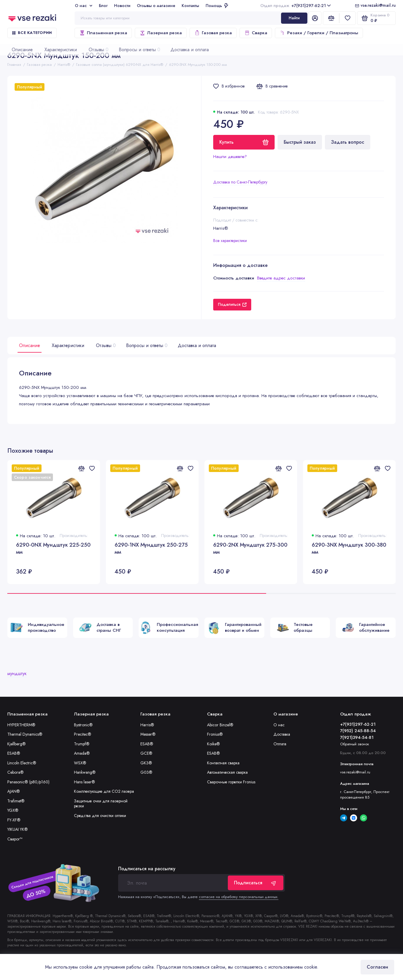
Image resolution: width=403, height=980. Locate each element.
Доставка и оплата (197, 345)
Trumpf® (82, 744)
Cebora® (15, 772)
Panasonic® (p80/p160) (28, 782)
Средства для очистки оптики (100, 816)
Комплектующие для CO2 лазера (104, 791)
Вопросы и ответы (146, 345)
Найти (294, 18)
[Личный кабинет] (315, 18)
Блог (103, 6)
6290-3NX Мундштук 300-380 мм (349, 549)
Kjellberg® (17, 744)
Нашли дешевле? (230, 157)
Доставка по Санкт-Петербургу (240, 182)
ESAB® (14, 753)
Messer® (148, 734)
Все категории (32, 33)
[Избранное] (347, 18)
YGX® (13, 810)
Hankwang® (85, 772)
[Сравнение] (331, 18)
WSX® (80, 763)
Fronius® (215, 734)
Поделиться (232, 304)
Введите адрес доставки (281, 278)
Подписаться (256, 883)
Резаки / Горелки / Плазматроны (319, 33)
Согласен (377, 967)
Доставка (282, 734)
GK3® (146, 763)
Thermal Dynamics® (25, 734)
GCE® (146, 753)
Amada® (82, 753)
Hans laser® (85, 782)
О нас (84, 6)
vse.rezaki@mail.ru (378, 6)
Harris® (147, 725)
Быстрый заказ (300, 142)
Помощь (217, 6)
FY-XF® (14, 820)
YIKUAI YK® (18, 829)
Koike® (213, 744)
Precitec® (83, 734)
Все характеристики (230, 241)
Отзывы (105, 345)
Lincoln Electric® (22, 763)
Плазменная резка (103, 33)
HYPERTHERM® (21, 725)
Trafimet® (16, 801)
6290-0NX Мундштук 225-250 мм (53, 549)
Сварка (256, 33)
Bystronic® (83, 725)
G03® (146, 772)
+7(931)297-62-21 (296, 6)
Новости (122, 6)
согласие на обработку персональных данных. (239, 897)
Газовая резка (213, 33)
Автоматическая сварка (227, 772)
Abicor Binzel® (220, 725)
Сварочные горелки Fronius (231, 782)
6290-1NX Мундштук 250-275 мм (151, 549)
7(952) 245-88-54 (358, 731)
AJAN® (14, 791)
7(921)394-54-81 (357, 737)
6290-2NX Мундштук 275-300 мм (250, 549)
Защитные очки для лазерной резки (101, 804)
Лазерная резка (161, 33)
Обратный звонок (355, 744)
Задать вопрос (348, 142)
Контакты (190, 6)
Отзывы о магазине (156, 6)
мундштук (17, 673)
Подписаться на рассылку (147, 869)
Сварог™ (15, 839)
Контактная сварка (223, 763)
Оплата (280, 744)
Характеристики (68, 345)
